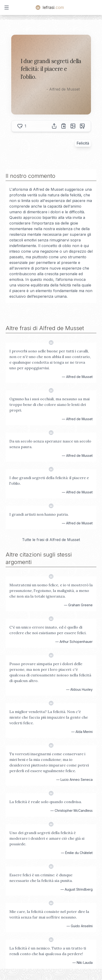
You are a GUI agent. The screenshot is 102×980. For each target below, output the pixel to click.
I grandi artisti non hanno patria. (39, 514)
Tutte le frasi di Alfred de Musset (51, 540)
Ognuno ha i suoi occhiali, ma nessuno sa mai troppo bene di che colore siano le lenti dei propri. (49, 404)
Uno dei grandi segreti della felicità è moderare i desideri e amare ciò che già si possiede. (47, 838)
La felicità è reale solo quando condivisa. (46, 802)
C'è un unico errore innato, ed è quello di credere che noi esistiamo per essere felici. (48, 630)
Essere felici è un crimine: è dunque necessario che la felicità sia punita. (41, 878)
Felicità (83, 143)
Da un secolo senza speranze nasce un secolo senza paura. (50, 444)
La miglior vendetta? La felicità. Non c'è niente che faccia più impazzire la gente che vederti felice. (49, 717)
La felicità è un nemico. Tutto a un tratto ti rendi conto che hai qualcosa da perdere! (48, 951)
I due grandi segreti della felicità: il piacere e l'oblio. (49, 480)
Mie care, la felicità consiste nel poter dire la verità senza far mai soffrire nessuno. (49, 914)
